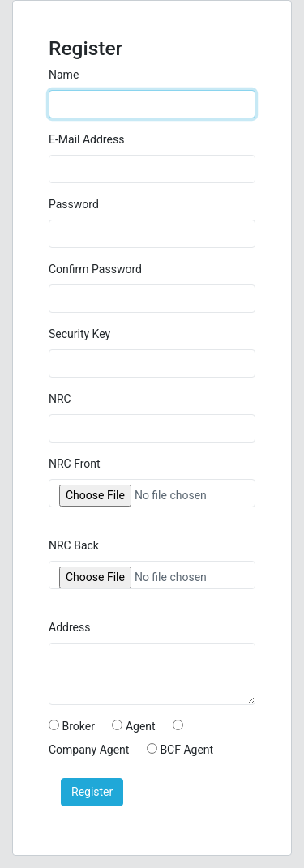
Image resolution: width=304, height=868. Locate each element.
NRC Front (75, 464)
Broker (78, 726)
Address (69, 627)
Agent (141, 726)
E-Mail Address (86, 139)
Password (74, 204)
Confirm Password (95, 269)
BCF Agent (186, 750)
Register (92, 792)
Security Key (79, 334)
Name (64, 75)
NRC (60, 399)
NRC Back (74, 545)
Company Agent (89, 750)
